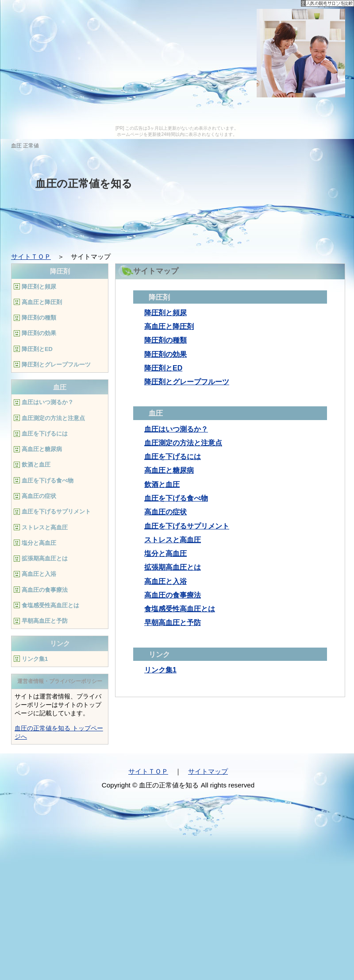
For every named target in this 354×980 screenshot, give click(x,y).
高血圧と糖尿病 (169, 470)
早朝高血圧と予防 (173, 623)
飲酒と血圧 (162, 484)
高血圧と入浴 (165, 581)
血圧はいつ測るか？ (176, 429)
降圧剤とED (163, 368)
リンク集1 (160, 670)
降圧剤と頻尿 (165, 313)
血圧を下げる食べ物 (176, 498)
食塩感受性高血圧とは (180, 609)
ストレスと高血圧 (173, 540)
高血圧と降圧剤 (169, 326)
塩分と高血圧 (165, 554)
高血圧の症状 (165, 512)
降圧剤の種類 (165, 340)
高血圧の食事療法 (173, 595)
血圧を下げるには (173, 457)
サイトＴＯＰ (31, 257)
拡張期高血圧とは (173, 567)
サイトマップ (208, 771)
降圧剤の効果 (165, 354)
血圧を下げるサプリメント (187, 526)
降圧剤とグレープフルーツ (187, 382)
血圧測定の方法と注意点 (183, 443)
